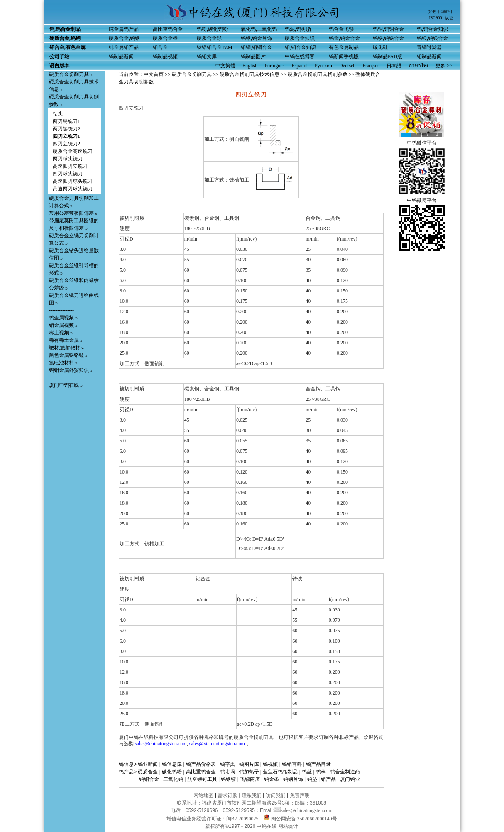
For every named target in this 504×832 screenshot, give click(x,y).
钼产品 (328, 779)
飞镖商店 (250, 779)
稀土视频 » (61, 333)
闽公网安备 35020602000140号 (300, 819)
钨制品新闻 (121, 56)
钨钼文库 (207, 56)
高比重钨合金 (168, 29)
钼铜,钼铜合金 (256, 47)
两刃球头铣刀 (68, 159)
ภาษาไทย (419, 66)
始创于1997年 (441, 11)
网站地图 (203, 795)
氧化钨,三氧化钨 (259, 29)
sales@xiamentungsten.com (217, 744)
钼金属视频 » (63, 325)
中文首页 (154, 74)
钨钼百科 (292, 764)
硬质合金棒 (165, 38)
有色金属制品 (344, 47)
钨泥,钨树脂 (298, 29)
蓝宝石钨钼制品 (280, 772)
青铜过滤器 (429, 47)
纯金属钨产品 (124, 29)
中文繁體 (225, 66)
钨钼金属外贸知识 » (71, 370)
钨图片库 (249, 764)
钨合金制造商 (345, 772)
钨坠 (312, 779)
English (250, 66)
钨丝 (307, 772)
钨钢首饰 (293, 779)
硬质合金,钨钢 (124, 38)
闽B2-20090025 (242, 819)
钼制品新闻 (429, 56)
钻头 (58, 114)
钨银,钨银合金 (432, 38)
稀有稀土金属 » (66, 340)
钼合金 (160, 47)
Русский (323, 66)
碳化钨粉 (172, 772)
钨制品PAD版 (388, 56)
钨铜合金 (149, 779)
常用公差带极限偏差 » (73, 213)
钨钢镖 (228, 779)
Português (274, 66)
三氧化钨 (173, 779)
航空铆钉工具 (202, 779)
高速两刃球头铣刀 (73, 189)
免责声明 (300, 795)
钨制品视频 (165, 56)
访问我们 (276, 795)
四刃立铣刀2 (66, 144)
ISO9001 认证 (441, 18)
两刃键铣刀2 (66, 129)
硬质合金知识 (300, 38)
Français (371, 66)
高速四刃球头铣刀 (73, 181)
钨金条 (272, 779)
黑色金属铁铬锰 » (68, 355)
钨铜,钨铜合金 (388, 29)
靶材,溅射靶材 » (66, 348)
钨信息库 (172, 764)
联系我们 (252, 795)
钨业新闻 (148, 764)
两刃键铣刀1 (66, 121)
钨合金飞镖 (341, 29)
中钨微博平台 (422, 200)
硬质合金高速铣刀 (73, 151)
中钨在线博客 (300, 56)
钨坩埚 (228, 772)
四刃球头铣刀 (68, 174)
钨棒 (321, 772)
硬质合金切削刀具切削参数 (318, 74)
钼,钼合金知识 (300, 47)
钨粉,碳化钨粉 (212, 29)
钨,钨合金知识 (432, 29)
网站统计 (288, 826)
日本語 (394, 66)
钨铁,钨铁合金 (388, 38)
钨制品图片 (253, 56)
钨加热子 (249, 772)
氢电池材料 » (63, 363)
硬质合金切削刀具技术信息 (250, 74)
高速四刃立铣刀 (70, 166)
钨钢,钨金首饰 (256, 38)
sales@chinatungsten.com (161, 744)
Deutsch (347, 66)
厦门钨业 (350, 779)
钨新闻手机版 (344, 56)
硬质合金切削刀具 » (71, 74)
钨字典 (228, 764)
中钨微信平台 (422, 143)
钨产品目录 (318, 764)
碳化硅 (380, 47)
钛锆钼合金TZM (214, 47)
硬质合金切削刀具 (192, 74)
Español (300, 66)
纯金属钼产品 (124, 47)
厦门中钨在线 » (66, 385)
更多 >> (444, 66)
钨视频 (270, 764)
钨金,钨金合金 (344, 38)
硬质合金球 (209, 38)
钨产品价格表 (201, 764)
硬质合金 (148, 772)
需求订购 (228, 795)
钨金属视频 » (63, 318)
